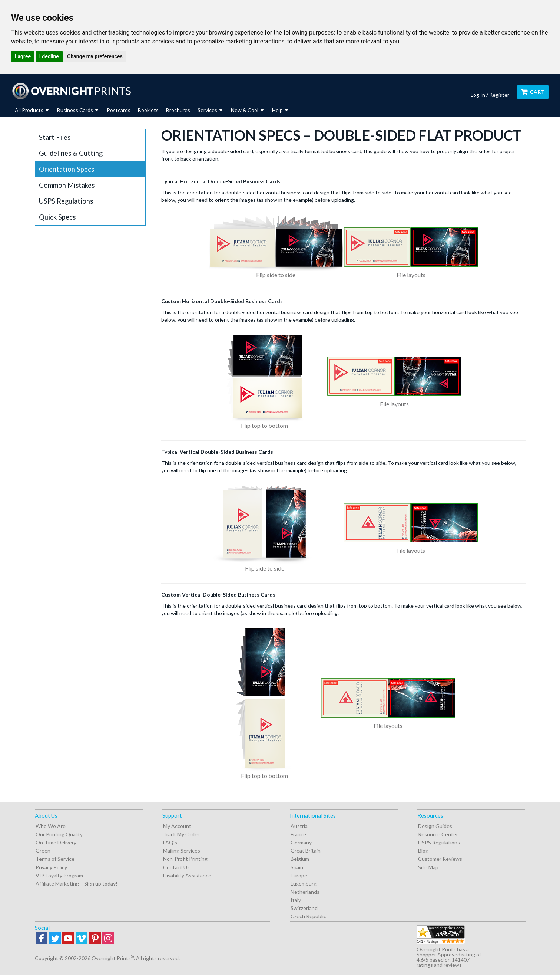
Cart (533, 92)
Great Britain (306, 851)
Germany (301, 842)
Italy (296, 900)
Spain (297, 867)
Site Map (428, 867)
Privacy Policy (51, 867)
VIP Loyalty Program (59, 875)
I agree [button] (23, 56)
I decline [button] (49, 56)
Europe (299, 875)
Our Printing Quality (59, 834)
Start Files (55, 137)
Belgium (300, 859)
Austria (299, 826)
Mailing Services (182, 851)
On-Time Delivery (56, 842)
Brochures (178, 110)
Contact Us (176, 867)
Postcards (119, 110)
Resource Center (438, 834)
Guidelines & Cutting (71, 153)
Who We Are (51, 826)
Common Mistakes (67, 185)
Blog (423, 851)
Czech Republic (308, 916)
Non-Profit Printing (185, 859)
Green (43, 851)
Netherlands (305, 892)
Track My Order (181, 834)
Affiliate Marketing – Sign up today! (77, 884)
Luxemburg (304, 884)
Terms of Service (55, 859)
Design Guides (435, 826)
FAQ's (170, 842)
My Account (177, 826)
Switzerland (304, 908)
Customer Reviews (440, 859)
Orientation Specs (67, 169)
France (298, 834)
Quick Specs (57, 217)
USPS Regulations (66, 201)
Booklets (148, 110)
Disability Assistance (187, 875)
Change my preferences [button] (95, 56)
